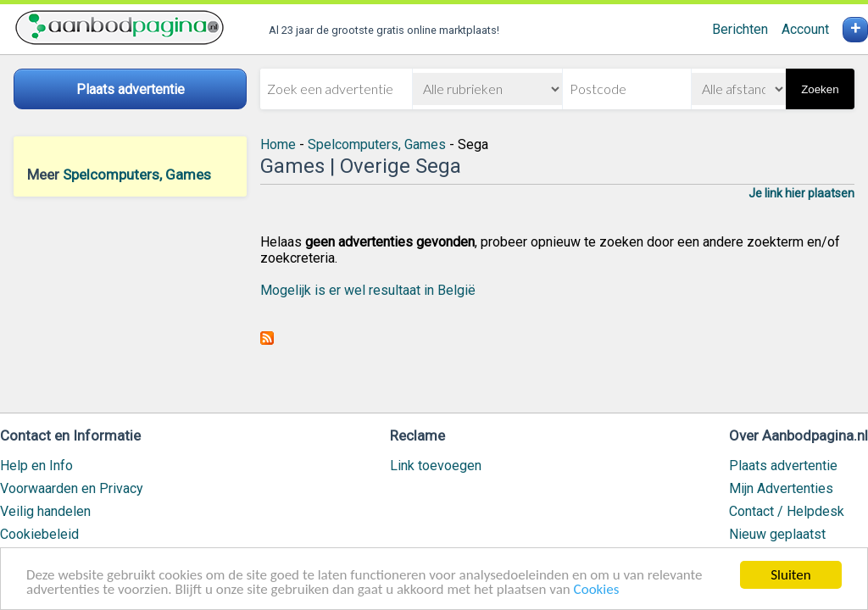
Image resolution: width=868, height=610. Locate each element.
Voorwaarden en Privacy (72, 488)
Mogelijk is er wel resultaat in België (368, 290)
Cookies (597, 590)
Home (278, 144)
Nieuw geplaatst (777, 534)
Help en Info (36, 466)
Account (805, 29)
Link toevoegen (436, 466)
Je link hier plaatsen (801, 193)
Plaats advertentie (783, 466)
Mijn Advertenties (781, 488)
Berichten (740, 29)
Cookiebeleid (39, 534)
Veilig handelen (45, 511)
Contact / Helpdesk (787, 511)
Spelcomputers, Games (137, 175)
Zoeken (820, 89)
